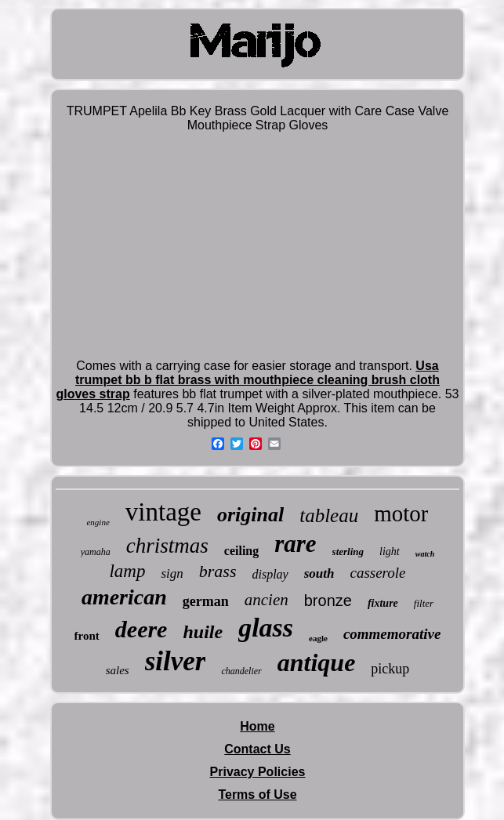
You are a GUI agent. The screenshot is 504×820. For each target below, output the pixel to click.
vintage (163, 512)
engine (98, 522)
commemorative (392, 634)
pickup (390, 669)
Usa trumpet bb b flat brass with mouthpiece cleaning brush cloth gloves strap (247, 380)
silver (176, 661)
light (390, 552)
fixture (383, 603)
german (206, 601)
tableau (329, 515)
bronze (328, 600)
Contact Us (257, 749)
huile (203, 632)
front (87, 636)
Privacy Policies (258, 772)
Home (257, 726)
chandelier (241, 671)
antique (317, 662)
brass (218, 571)
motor (401, 513)
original (250, 515)
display (270, 574)
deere (141, 629)
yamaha (96, 552)
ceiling (241, 551)
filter (424, 603)
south (319, 573)
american (124, 597)
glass (266, 628)
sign (172, 573)
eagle (318, 638)
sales (118, 670)
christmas (167, 546)
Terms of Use (257, 795)
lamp (127, 571)
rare (295, 544)
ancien (267, 600)
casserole (377, 573)
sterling (348, 552)
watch (425, 554)
